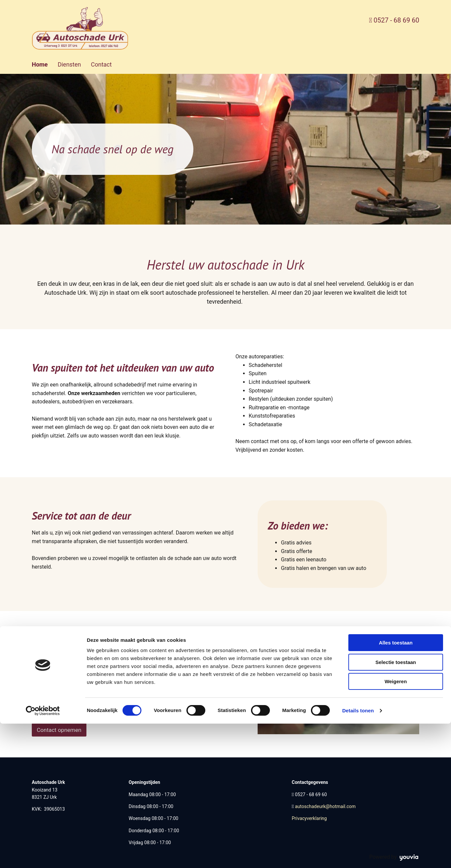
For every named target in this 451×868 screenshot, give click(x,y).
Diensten (69, 64)
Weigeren (396, 826)
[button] (59, 730)
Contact (101, 64)
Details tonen (358, 855)
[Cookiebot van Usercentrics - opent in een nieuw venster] (43, 855)
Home (40, 64)
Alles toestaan (396, 787)
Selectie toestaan (396, 807)
